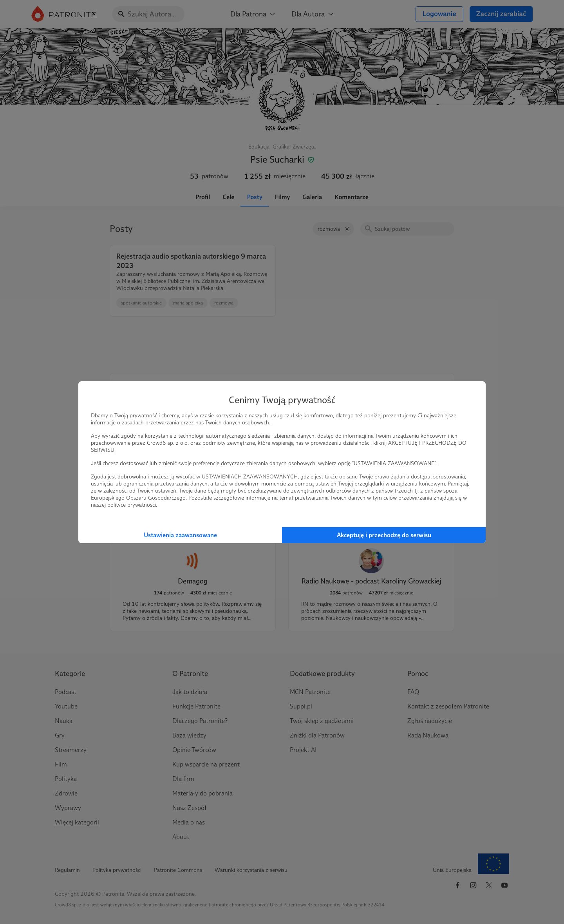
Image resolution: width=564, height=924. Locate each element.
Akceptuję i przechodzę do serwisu (384, 535)
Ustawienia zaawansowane (180, 535)
